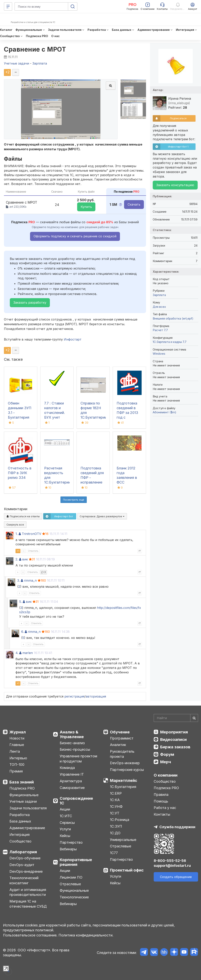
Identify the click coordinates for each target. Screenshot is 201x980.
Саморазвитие (72, 788)
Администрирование (27, 828)
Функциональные (24, 795)
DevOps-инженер (125, 763)
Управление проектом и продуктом (78, 759)
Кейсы (65, 836)
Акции (65, 809)
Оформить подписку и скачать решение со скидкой (75, 236)
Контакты (162, 814)
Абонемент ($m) (164, 412)
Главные (17, 745)
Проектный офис (127, 870)
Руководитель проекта (122, 754)
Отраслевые (70, 884)
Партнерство (71, 842)
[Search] (176, 718)
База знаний (22, 782)
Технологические (74, 897)
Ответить (33, 551)
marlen (28, 653)
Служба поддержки (177, 827)
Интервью (18, 758)
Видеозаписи (173, 740)
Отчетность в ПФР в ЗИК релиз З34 (20, 473)
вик (25, 559)
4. (17, 653)
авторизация (96, 696)
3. (19, 580)
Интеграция (20, 835)
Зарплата (159, 295)
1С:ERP (116, 793)
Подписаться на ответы (23, 516)
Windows (159, 354)
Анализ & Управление (72, 734)
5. (21, 602)
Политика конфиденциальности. (86, 935)
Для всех (159, 307)
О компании (166, 775)
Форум (167, 754)
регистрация (74, 696)
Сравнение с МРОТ (35, 49)
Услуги (65, 829)
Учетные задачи (23, 801)
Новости (17, 738)
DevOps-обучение (25, 858)
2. (17, 559)
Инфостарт (73, 339)
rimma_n (30, 580)
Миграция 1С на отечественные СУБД (28, 904)
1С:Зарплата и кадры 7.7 (170, 342)
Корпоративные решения (76, 862)
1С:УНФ (116, 806)
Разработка (20, 815)
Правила (161, 795)
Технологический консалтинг (24, 880)
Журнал (18, 732)
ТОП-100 (17, 765)
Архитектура (71, 781)
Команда (67, 768)
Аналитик (118, 745)
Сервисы (67, 823)
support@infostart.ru (172, 866)
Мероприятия (174, 732)
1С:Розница (120, 820)
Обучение (120, 732)
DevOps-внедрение (26, 871)
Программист (122, 738)
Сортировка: (102, 516)
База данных (20, 821)
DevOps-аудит (22, 865)
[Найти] (194, 718)
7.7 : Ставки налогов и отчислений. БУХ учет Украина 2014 (55, 413)
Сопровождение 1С (76, 801)
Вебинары (68, 849)
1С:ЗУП (116, 826)
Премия (16, 771)
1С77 (114, 853)
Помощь (161, 801)
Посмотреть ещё (74, 500)
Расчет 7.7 (160, 330)
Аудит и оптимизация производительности (28, 892)
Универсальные (123, 840)
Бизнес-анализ (72, 743)
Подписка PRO (22, 788)
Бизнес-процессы (75, 749)
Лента (15, 751)
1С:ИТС (66, 816)
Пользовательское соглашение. (30, 935)
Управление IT (72, 774)
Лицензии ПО (71, 877)
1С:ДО (115, 833)
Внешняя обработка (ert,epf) (173, 318)
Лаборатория (23, 852)
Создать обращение (176, 877)
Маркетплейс (124, 781)
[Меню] (8, 6)
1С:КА (115, 800)
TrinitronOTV (32, 534)
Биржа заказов (175, 747)
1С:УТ (115, 813)
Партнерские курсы (127, 770)
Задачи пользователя (28, 808)
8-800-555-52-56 (170, 861)
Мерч (166, 762)
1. (17, 534)
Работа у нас (165, 808)
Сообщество (20, 841)
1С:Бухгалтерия (123, 787)
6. (22, 632)
